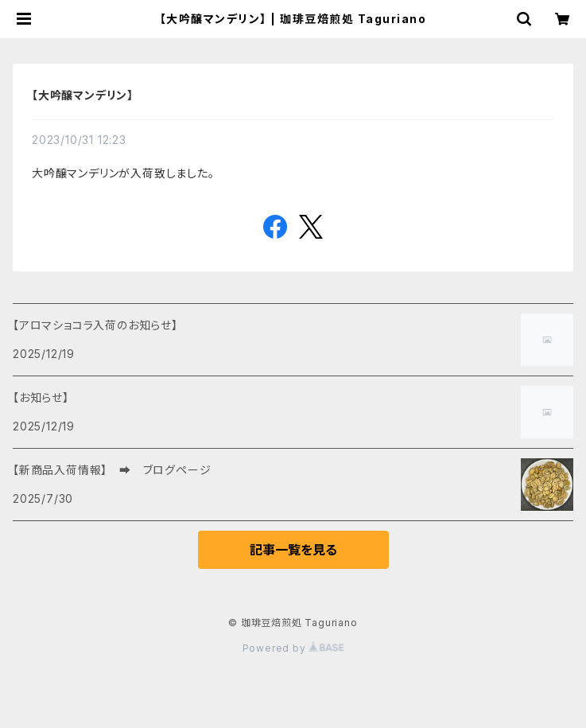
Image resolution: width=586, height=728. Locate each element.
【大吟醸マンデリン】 (83, 95)
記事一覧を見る (293, 550)
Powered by (293, 648)
